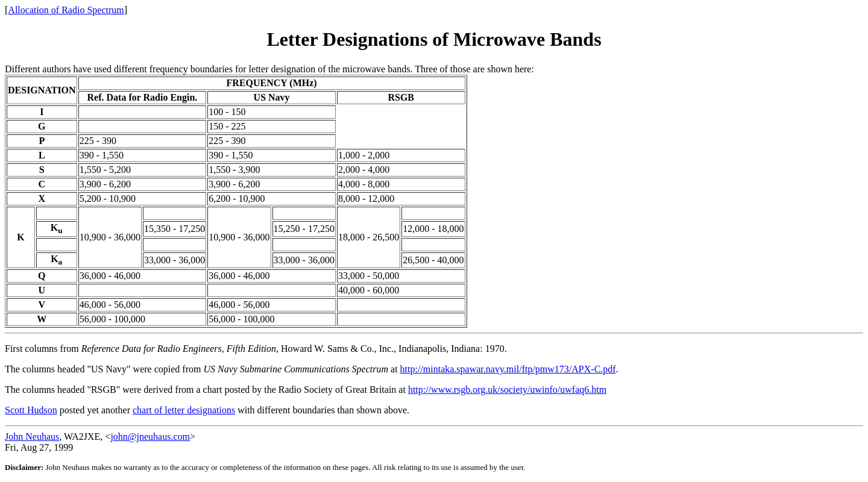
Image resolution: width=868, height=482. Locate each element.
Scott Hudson (31, 410)
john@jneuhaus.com (150, 437)
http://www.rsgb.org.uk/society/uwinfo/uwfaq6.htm (507, 390)
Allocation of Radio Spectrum (66, 10)
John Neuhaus (32, 437)
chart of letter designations (184, 410)
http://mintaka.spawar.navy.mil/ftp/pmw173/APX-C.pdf (508, 369)
